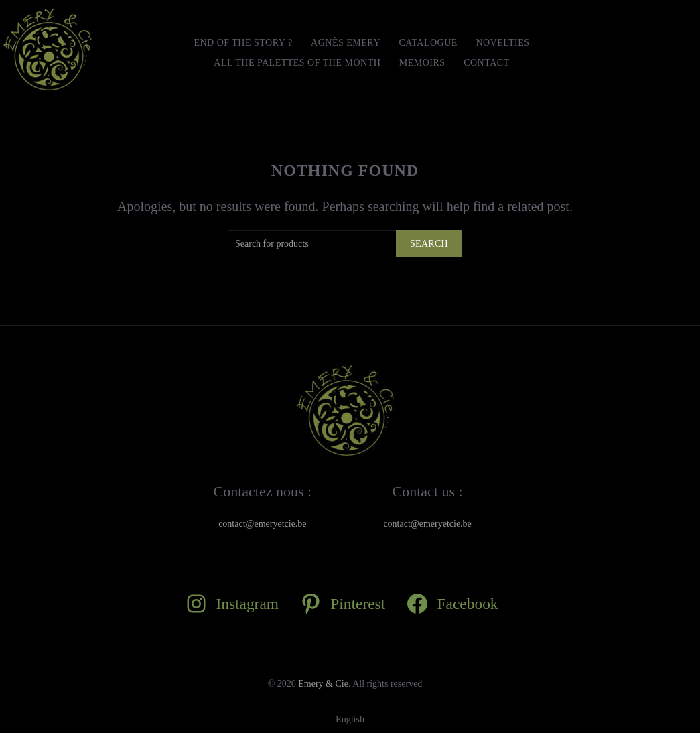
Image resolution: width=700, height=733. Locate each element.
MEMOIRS (422, 63)
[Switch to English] (350, 720)
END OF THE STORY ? (243, 43)
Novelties (502, 43)
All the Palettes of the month (297, 63)
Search (429, 244)
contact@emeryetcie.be (262, 524)
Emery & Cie (323, 684)
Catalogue (428, 43)
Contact (487, 63)
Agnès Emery (346, 43)
